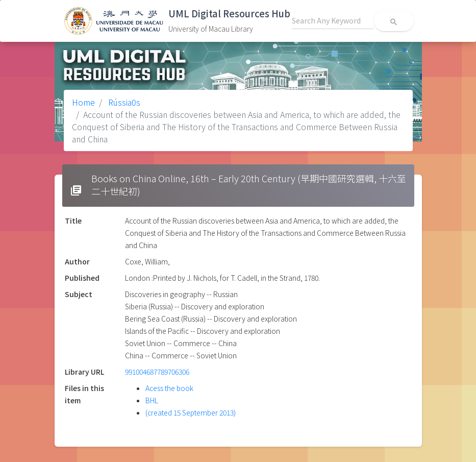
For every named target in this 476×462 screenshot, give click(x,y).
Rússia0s (123, 102)
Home (83, 102)
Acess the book (169, 388)
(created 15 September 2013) (191, 412)
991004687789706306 (157, 372)
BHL (152, 400)
